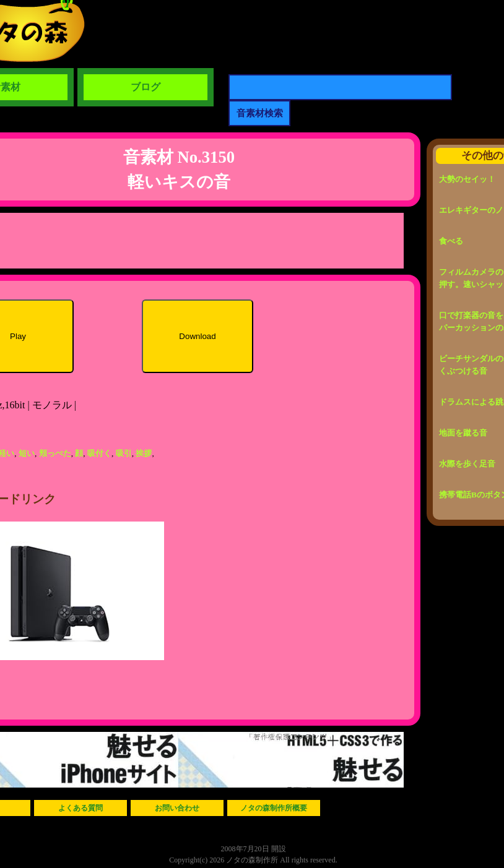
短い (27, 453)
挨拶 (144, 453)
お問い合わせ (177, 808)
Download (197, 336)
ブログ (146, 87)
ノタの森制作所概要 (274, 808)
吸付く (99, 453)
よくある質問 (80, 808)
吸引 (124, 453)
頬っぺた (55, 453)
